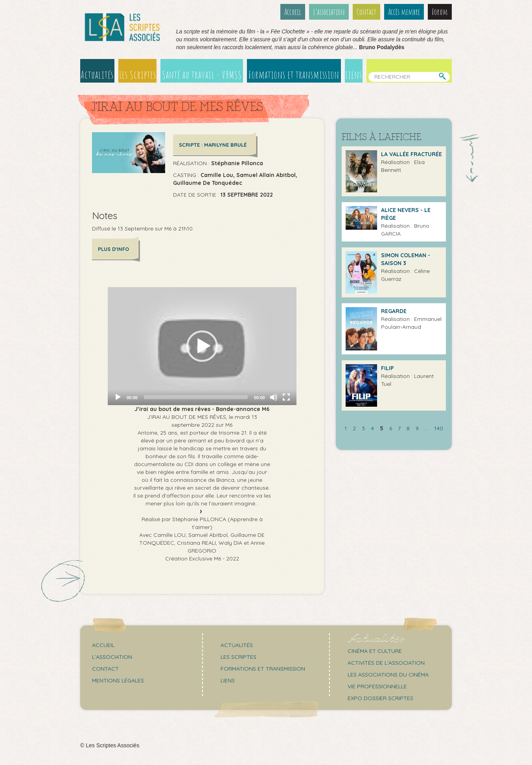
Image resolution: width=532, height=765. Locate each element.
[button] (202, 346)
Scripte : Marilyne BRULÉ (213, 145)
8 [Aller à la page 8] (408, 428)
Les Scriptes (138, 75)
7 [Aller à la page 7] (399, 428)
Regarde (394, 311)
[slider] (196, 397)
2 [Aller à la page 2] (354, 428)
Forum (440, 12)
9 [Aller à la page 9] (417, 428)
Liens (354, 75)
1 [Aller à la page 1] (346, 428)
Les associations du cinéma (388, 675)
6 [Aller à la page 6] (391, 428)
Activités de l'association (386, 663)
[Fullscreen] (286, 397)
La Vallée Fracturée (411, 154)
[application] (202, 346)
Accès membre (404, 12)
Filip (387, 368)
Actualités (97, 75)
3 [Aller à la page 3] (363, 428)
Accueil (293, 12)
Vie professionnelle (377, 686)
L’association (329, 12)
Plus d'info (113, 249)
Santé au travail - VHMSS (202, 75)
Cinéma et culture (375, 651)
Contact (366, 12)
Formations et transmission (294, 75)
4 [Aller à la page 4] (372, 428)
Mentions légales (118, 680)
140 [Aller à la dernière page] (439, 428)
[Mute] (274, 397)
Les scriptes (238, 657)
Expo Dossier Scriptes (380, 698)
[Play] (118, 397)
